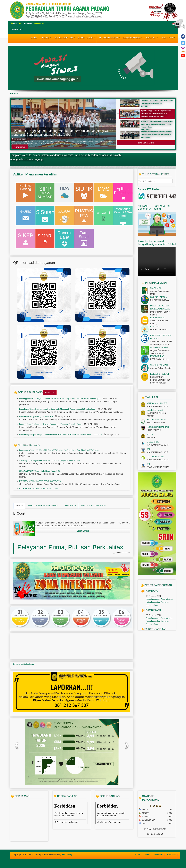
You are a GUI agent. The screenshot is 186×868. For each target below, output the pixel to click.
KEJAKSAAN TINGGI (157, 420)
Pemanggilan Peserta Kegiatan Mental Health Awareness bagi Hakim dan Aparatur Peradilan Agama (60, 399)
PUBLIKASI (152, 37)
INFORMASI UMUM (65, 37)
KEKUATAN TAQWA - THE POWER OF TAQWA (40, 481)
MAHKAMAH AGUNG (157, 403)
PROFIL (47, 37)
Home (138, 855)
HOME (34, 38)
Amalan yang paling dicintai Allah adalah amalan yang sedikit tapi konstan (50, 461)
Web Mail (171, 855)
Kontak (147, 855)
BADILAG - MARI (155, 410)
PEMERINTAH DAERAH (158, 427)
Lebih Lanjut (83, 531)
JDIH (149, 449)
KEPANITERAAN (87, 37)
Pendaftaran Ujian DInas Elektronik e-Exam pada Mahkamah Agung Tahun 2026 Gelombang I (58, 409)
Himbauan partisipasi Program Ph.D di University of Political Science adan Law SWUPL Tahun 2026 (61, 435)
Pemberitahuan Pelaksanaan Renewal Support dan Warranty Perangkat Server (51, 424)
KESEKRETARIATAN (110, 37)
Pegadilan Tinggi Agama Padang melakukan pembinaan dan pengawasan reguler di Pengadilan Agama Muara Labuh (63, 133)
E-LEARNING (153, 442)
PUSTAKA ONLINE (155, 457)
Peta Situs (158, 855)
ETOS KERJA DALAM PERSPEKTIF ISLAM (39, 489)
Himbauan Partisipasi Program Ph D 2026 (37, 417)
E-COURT (19, 506)
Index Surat (50, 392)
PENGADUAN (71, 506)
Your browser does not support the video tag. (157, 262)
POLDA (150, 434)
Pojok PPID (169, 37)
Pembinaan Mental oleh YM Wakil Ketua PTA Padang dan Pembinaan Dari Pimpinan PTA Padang (59, 450)
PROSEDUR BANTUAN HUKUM (94, 506)
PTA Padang (67, 855)
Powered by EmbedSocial (25, 664)
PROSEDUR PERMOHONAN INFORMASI (44, 506)
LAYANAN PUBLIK (133, 37)
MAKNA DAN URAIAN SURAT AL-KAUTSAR (40, 471)
